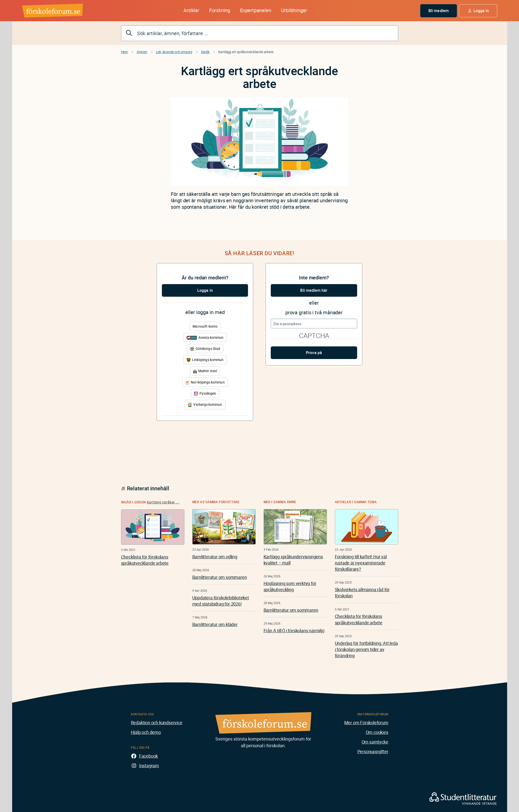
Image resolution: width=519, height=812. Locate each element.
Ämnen (142, 52)
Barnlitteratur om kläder (215, 624)
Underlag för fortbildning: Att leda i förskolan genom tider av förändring (366, 649)
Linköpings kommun (205, 360)
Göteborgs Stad (205, 349)
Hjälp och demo (146, 732)
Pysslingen (205, 393)
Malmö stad (205, 371)
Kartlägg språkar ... (163, 502)
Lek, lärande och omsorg (174, 52)
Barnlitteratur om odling (215, 557)
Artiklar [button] (191, 10)
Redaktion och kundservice (157, 722)
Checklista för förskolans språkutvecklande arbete (145, 560)
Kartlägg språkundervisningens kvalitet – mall (293, 560)
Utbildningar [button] (294, 10)
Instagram (149, 766)
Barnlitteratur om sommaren (220, 577)
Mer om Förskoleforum (366, 722)
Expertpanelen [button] (256, 10)
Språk (205, 52)
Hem (124, 52)
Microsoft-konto (205, 326)
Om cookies (377, 732)
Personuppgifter (373, 751)
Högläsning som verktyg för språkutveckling (290, 586)
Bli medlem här (314, 290)
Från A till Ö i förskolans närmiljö (294, 631)
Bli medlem (439, 11)
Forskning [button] (220, 10)
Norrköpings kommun (205, 382)
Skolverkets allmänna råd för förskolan (362, 593)
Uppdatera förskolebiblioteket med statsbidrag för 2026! (221, 601)
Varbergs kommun (205, 405)
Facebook (148, 756)
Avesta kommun (205, 337)
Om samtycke (375, 742)
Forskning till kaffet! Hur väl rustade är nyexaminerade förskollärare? (361, 563)
